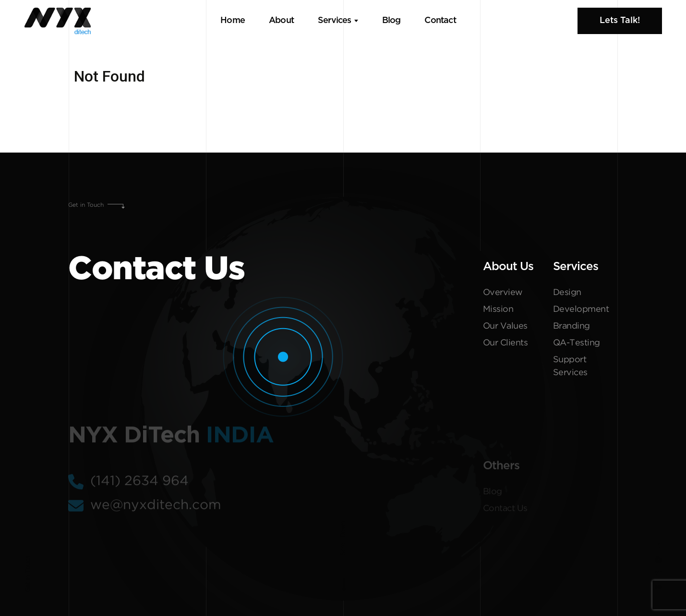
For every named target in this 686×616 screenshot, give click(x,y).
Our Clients (505, 343)
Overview (503, 293)
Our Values (505, 326)
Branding (572, 326)
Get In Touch (28, 574)
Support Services (570, 366)
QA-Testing (577, 343)
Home (233, 21)
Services (335, 21)
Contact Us (505, 511)
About (281, 21)
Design (567, 293)
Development (581, 309)
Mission (498, 309)
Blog (391, 21)
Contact (440, 21)
